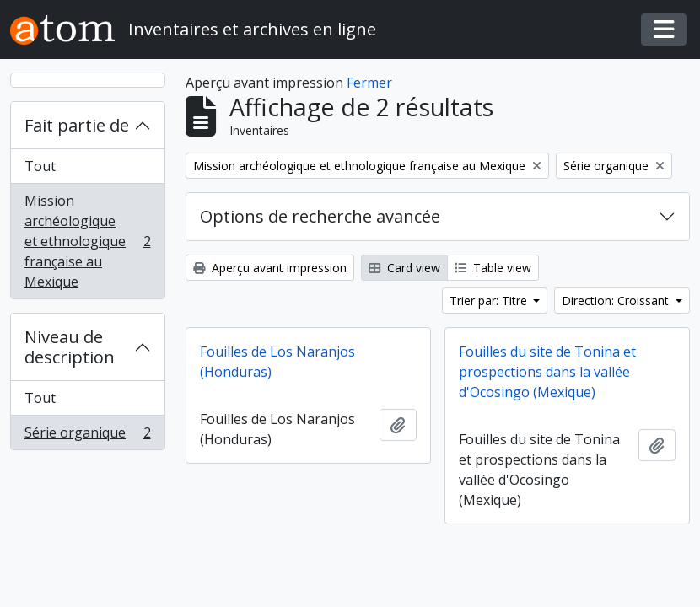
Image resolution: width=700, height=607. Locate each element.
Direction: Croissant (617, 301)
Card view (404, 268)
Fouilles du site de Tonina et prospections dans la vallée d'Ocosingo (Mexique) (547, 372)
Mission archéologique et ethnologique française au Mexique (87, 241)
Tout (40, 166)
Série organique (87, 436)
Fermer (369, 83)
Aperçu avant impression (270, 268)
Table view (493, 268)
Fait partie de (77, 125)
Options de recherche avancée (320, 216)
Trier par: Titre (490, 301)
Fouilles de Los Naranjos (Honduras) (277, 362)
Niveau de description (70, 347)
